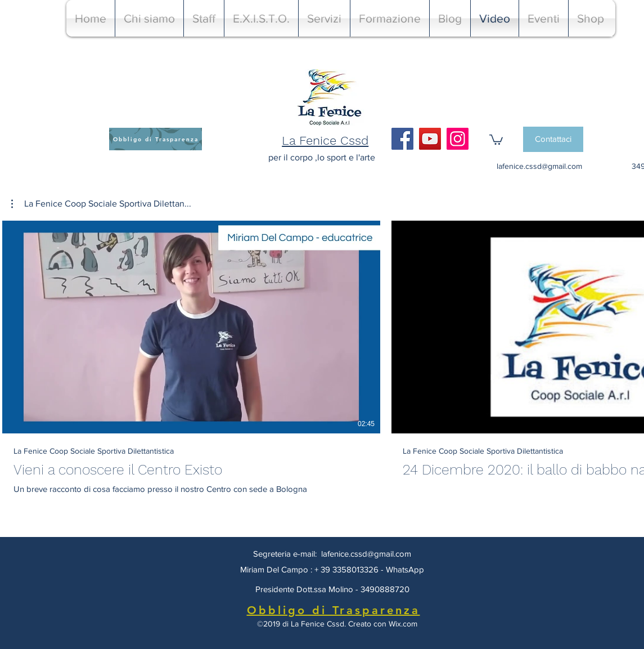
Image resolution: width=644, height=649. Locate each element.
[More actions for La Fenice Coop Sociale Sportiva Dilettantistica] (101, 204)
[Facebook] (402, 139)
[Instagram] (458, 139)
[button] (496, 139)
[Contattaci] (553, 139)
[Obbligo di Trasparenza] (156, 139)
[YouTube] (430, 139)
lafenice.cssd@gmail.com (539, 166)
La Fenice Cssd (325, 140)
